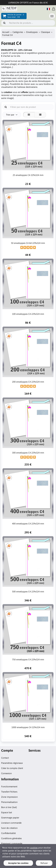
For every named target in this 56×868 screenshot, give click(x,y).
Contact (5, 758)
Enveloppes (32, 32)
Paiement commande (12, 843)
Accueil (6, 32)
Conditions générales (11, 838)
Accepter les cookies (18, 863)
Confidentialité (8, 833)
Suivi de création (9, 828)
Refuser (44, 863)
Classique (45, 32)
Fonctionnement (9, 787)
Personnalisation (9, 802)
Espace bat (7, 812)
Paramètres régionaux (12, 763)
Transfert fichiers (9, 792)
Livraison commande (11, 823)
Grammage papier (10, 818)
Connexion (6, 773)
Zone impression (9, 797)
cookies (34, 848)
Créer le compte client (12, 768)
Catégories (18, 32)
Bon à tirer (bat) (9, 807)
